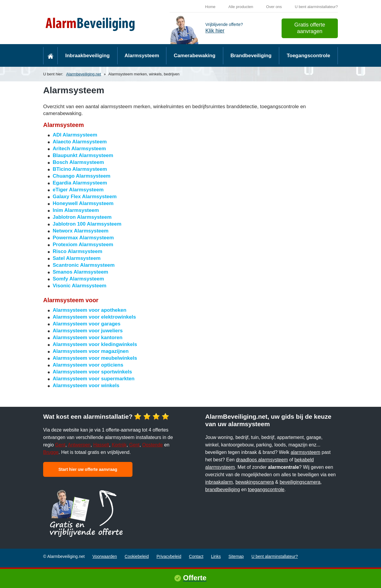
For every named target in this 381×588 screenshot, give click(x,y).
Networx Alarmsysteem (81, 231)
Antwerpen (79, 445)
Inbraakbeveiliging (87, 56)
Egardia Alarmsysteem (80, 183)
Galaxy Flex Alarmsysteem (85, 197)
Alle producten (241, 7)
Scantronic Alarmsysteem (84, 265)
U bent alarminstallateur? (316, 7)
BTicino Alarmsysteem (80, 169)
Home (210, 7)
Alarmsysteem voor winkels (86, 385)
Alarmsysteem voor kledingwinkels (95, 344)
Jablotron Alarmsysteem (82, 217)
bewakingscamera (255, 482)
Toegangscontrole (308, 56)
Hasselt (101, 445)
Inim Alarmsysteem (76, 210)
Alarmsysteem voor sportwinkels (92, 372)
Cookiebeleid (137, 556)
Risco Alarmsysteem (78, 251)
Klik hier (215, 31)
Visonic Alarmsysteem (79, 286)
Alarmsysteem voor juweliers (88, 331)
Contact (196, 556)
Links (216, 556)
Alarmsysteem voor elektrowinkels (94, 317)
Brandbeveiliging (251, 56)
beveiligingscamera (300, 482)
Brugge (51, 452)
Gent (60, 445)
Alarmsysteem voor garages (87, 324)
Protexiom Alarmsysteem (83, 245)
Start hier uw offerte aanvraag (88, 469)
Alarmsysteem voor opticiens (88, 365)
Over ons (274, 7)
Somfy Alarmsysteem (78, 279)
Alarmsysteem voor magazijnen (91, 351)
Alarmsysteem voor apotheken (90, 310)
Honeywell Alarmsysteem (83, 203)
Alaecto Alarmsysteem (80, 142)
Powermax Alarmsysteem (83, 238)
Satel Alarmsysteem (77, 258)
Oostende (153, 445)
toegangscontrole (266, 490)
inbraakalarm (219, 482)
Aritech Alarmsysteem (79, 149)
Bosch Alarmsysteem (78, 162)
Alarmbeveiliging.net (83, 74)
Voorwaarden (105, 556)
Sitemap (236, 556)
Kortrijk (119, 445)
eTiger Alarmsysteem (78, 190)
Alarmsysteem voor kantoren (88, 338)
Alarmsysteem (142, 56)
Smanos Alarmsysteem (80, 272)
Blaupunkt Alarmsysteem (83, 155)
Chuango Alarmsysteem (82, 176)
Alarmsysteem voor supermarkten (94, 379)
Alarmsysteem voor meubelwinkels (95, 358)
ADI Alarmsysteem (75, 135)
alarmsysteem (306, 452)
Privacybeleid (169, 556)
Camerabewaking (195, 56)
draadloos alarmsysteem (262, 460)
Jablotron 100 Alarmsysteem (87, 224)
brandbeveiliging (223, 490)
